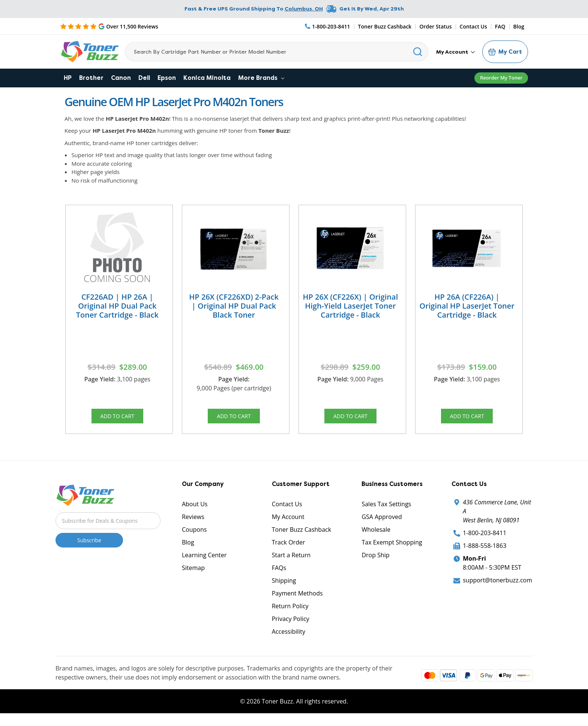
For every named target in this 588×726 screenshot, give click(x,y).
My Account (455, 52)
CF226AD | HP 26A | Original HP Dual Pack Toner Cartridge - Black (117, 306)
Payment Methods (297, 600)
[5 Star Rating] (109, 26)
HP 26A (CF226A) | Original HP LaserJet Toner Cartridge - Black (467, 306)
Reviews (193, 523)
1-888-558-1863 (484, 552)
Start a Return (291, 561)
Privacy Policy (291, 625)
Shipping (284, 587)
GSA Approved (382, 523)
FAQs (279, 574)
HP (68, 78)
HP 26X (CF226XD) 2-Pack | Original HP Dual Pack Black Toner (234, 306)
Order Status (435, 26)
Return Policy (290, 612)
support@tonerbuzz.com (497, 586)
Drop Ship (375, 561)
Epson (167, 78)
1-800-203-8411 (484, 539)
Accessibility (289, 638)
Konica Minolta (207, 78)
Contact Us (473, 26)
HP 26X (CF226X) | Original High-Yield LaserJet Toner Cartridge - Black (351, 306)
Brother (91, 78)
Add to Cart (117, 418)
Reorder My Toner (501, 78)
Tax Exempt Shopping (392, 549)
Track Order (289, 549)
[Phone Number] (328, 26)
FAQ (500, 26)
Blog (519, 26)
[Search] (277, 52)
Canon (121, 78)
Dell (144, 78)
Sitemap (193, 574)
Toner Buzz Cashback (385, 26)
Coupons (194, 536)
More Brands (261, 78)
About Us (195, 510)
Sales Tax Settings (386, 510)
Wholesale (376, 536)
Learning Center (204, 561)
